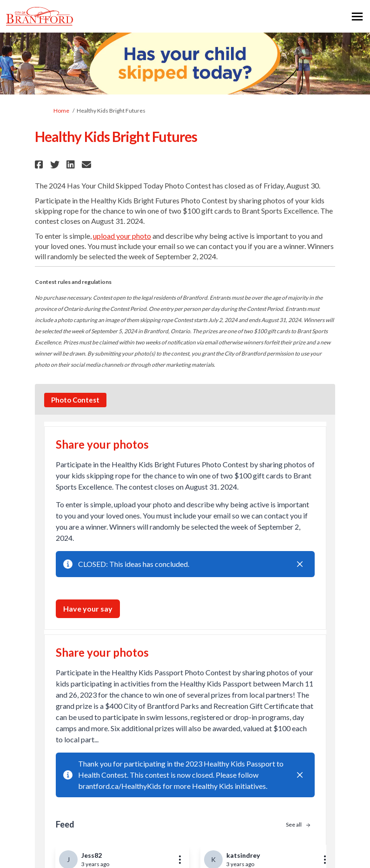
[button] (40, 165)
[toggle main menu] (357, 17)
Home (61, 111)
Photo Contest (75, 400)
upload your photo (122, 236)
